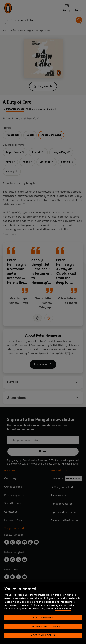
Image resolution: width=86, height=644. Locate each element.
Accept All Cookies (43, 635)
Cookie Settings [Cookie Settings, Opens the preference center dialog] (43, 617)
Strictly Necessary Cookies (43, 626)
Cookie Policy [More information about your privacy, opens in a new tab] (63, 609)
